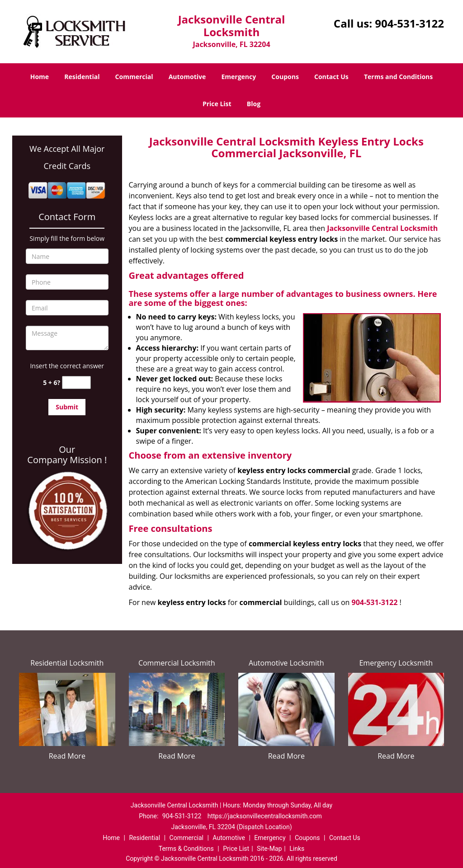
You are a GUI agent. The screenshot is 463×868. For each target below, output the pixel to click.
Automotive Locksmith (286, 663)
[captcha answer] (76, 382)
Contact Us (331, 77)
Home (40, 77)
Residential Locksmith (67, 663)
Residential (82, 77)
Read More (67, 756)
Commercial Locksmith (177, 663)
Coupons (285, 77)
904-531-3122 (409, 23)
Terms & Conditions (186, 849)
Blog (254, 104)
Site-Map (269, 849)
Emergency (239, 77)
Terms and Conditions (398, 77)
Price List (217, 104)
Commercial (134, 77)
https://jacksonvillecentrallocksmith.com (265, 816)
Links (297, 849)
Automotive (187, 77)
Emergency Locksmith (396, 663)
